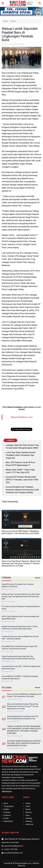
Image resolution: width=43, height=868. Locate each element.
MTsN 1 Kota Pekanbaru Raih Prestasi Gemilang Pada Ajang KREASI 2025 (20, 618)
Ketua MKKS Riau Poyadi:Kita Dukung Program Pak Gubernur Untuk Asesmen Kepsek (19, 648)
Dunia (28, 815)
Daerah (13, 21)
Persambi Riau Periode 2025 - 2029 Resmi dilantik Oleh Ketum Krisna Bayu (21, 668)
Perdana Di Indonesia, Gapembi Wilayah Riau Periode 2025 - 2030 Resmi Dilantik (20, 638)
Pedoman (7, 812)
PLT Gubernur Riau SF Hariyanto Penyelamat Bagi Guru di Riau (21, 608)
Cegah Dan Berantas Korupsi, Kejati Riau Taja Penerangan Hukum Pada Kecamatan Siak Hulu (18, 658)
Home (6, 21)
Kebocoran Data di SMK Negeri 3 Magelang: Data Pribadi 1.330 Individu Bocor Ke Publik (20, 532)
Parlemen (29, 821)
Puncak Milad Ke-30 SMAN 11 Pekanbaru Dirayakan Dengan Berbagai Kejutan (20, 677)
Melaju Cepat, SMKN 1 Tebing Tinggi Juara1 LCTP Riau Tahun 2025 (20, 471)
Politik (28, 806)
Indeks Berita (8, 821)
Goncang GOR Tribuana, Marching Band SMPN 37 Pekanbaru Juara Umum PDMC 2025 (22, 480)
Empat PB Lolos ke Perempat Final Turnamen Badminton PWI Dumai (18, 585)
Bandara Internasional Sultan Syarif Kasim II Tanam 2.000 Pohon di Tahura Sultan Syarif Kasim (20, 628)
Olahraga (29, 818)
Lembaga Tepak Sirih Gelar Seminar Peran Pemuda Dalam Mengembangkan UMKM (22, 447)
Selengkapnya (7, 791)
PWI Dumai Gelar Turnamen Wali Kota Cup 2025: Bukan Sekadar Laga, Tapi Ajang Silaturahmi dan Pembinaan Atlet (21, 597)
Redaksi (6, 809)
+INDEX (37, 578)
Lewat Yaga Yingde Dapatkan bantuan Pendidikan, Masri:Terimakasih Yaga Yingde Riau (21, 455)
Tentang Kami (8, 806)
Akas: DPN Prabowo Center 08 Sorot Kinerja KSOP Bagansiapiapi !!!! (20, 464)
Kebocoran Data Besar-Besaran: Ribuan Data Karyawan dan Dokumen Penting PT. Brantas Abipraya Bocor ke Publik (21, 563)
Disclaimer (7, 815)
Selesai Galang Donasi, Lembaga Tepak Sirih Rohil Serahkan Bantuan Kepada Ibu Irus (23, 718)
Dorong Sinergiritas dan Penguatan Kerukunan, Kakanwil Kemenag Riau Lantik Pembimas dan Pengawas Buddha (22, 490)
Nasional (29, 812)
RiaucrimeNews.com (22, 417)
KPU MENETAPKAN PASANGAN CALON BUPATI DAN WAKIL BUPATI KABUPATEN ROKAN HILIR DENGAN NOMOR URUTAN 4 (24, 743)
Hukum (28, 809)
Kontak (6, 818)
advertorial (29, 824)
